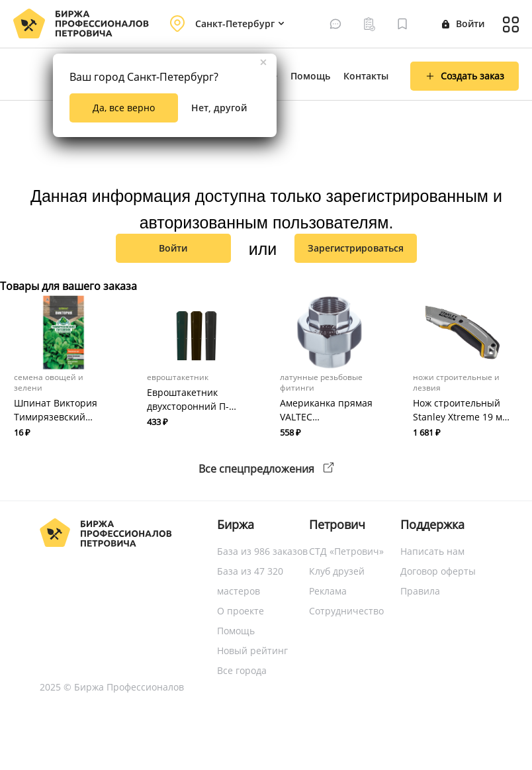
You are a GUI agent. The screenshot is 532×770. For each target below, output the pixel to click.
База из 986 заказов (262, 551)
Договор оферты (438, 571)
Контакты (366, 76)
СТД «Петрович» (346, 551)
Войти (463, 24)
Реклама (328, 591)
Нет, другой (219, 108)
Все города (242, 670)
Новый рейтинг (252, 650)
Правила (420, 591)
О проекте (241, 611)
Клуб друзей (337, 571)
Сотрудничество (346, 611)
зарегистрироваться (356, 248)
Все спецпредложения (266, 469)
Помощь (310, 76)
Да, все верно (124, 108)
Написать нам (432, 551)
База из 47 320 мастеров (250, 581)
